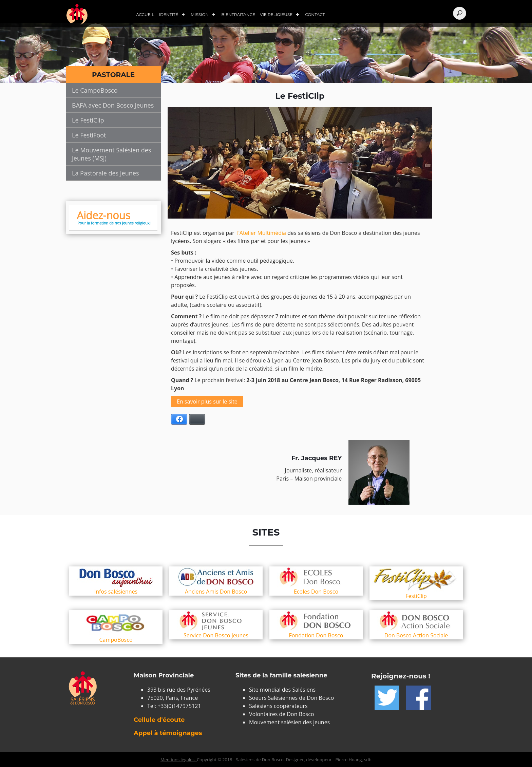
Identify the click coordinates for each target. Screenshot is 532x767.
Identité (168, 14)
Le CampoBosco (95, 90)
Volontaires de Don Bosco (282, 714)
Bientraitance (238, 14)
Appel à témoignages (168, 733)
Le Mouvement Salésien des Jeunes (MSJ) (111, 154)
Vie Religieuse (276, 14)
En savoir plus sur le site (207, 401)
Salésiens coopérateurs (278, 706)
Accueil (145, 14)
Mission (200, 14)
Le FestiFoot (89, 135)
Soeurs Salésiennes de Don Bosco (291, 698)
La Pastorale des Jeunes (106, 173)
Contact (315, 14)
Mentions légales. (179, 760)
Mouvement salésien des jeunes (289, 722)
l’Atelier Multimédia (262, 233)
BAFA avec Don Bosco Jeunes (113, 105)
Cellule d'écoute (159, 720)
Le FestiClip (88, 120)
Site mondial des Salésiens (282, 690)
